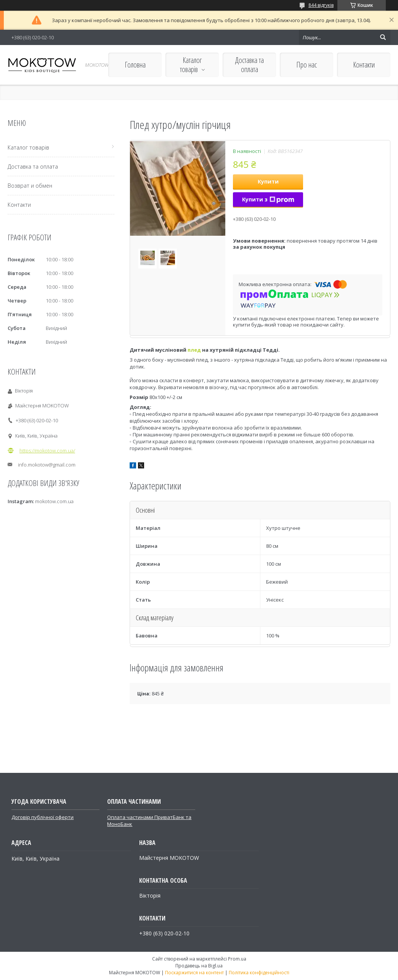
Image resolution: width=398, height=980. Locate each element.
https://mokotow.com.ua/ (47, 451)
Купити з (268, 199)
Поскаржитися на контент (194, 973)
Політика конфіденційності (259, 973)
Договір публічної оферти (43, 817)
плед (194, 350)
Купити (268, 181)
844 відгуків (321, 5)
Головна (135, 65)
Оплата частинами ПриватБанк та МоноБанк (149, 821)
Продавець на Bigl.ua (199, 966)
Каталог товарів (191, 65)
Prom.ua (237, 959)
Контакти (364, 65)
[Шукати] (383, 37)
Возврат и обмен (30, 186)
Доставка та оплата (250, 65)
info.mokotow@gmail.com (47, 465)
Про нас (307, 65)
